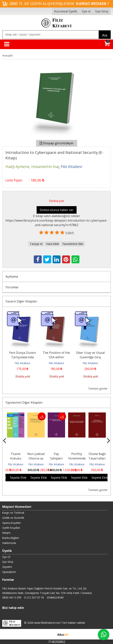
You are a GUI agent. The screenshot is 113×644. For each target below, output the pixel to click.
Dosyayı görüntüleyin (56, 143)
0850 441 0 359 (12, 597)
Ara (105, 35)
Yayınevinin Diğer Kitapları (24, 402)
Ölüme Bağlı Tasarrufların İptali (98, 458)
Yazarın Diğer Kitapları (21, 301)
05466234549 (55, 597)
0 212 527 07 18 (34, 597)
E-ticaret (50, 634)
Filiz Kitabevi (22, 363)
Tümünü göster (98, 388)
